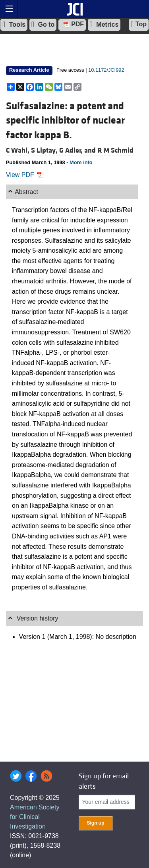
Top (139, 24)
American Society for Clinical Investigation (35, 817)
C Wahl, (18, 150)
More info (81, 162)
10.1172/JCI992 (106, 70)
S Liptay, (45, 150)
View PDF (24, 175)
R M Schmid (115, 150)
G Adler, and (78, 150)
